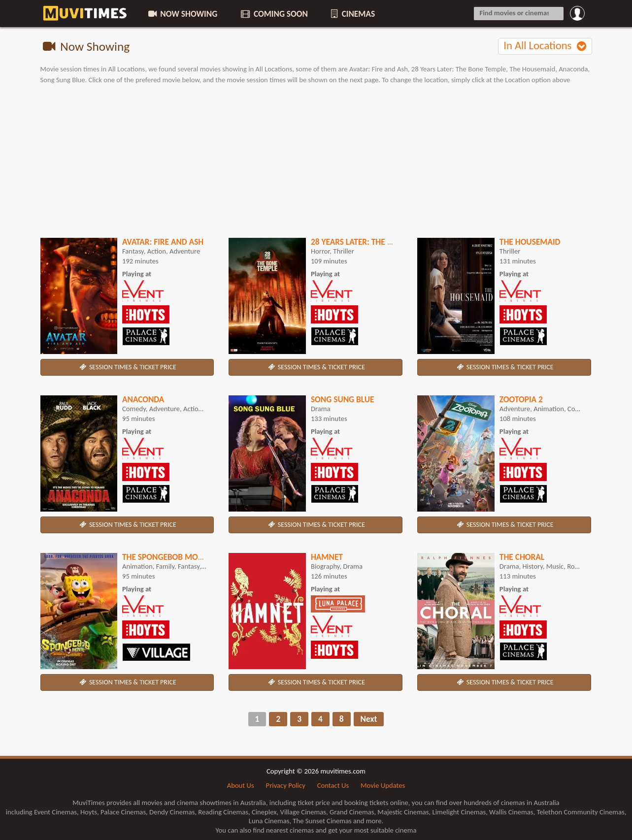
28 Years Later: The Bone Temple (374, 242)
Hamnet (327, 557)
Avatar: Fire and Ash (163, 242)
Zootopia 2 (521, 399)
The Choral (522, 557)
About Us (241, 785)
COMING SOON (273, 14)
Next (369, 719)
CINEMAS (352, 14)
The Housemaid (530, 242)
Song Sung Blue (343, 399)
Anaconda (143, 399)
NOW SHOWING (182, 14)
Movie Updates (383, 785)
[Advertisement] (316, 162)
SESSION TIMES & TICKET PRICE (127, 367)
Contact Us (333, 785)
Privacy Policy (286, 785)
